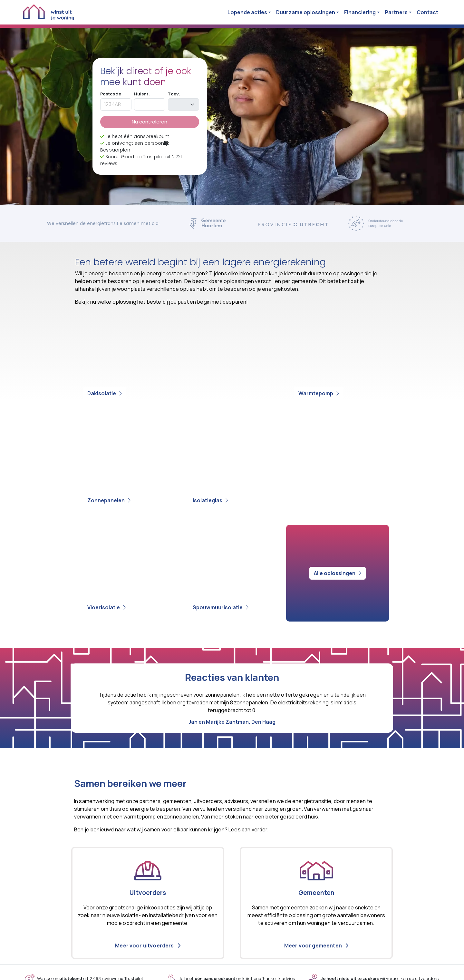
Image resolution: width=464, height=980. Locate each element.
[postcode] (116, 104)
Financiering (360, 12)
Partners (396, 12)
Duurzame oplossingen (306, 12)
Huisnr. (142, 94)
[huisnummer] (150, 104)
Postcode (111, 94)
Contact (427, 12)
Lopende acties (247, 12)
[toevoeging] (184, 104)
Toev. (174, 94)
